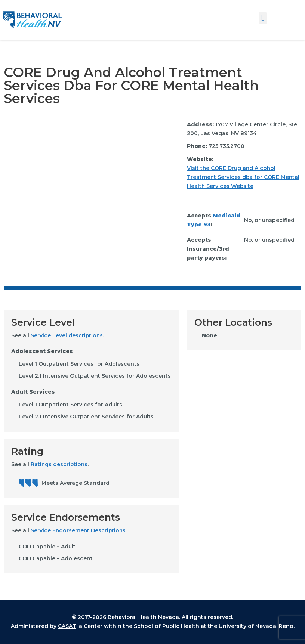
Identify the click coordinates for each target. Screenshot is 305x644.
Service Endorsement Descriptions (79, 531)
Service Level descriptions (67, 335)
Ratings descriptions (60, 464)
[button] (263, 18)
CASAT (67, 626)
